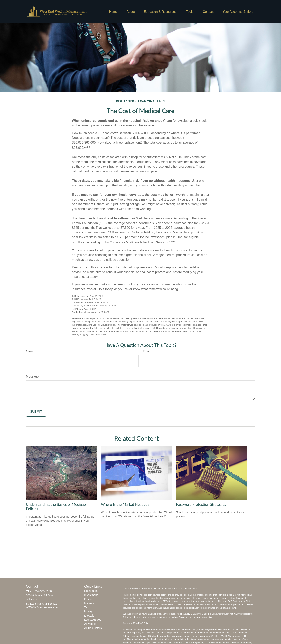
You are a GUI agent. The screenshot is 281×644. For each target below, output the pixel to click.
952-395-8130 (43, 591)
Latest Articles (93, 620)
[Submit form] (36, 412)
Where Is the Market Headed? (125, 504)
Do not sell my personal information (196, 617)
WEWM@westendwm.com (42, 607)
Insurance (90, 603)
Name (30, 351)
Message (32, 376)
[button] (113, 12)
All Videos (90, 624)
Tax (86, 607)
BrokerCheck (191, 589)
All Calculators (93, 628)
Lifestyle (89, 616)
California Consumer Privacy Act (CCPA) (221, 614)
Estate (88, 599)
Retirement (91, 591)
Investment (91, 595)
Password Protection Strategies (201, 504)
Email (146, 351)
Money (88, 611)
